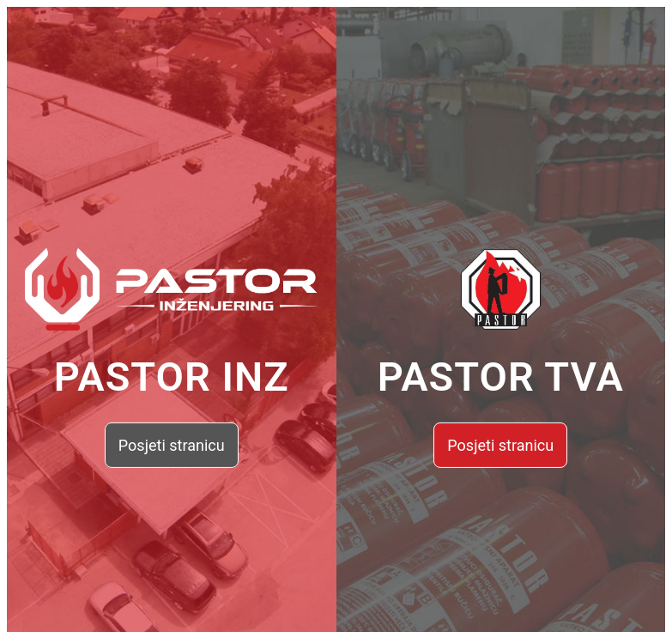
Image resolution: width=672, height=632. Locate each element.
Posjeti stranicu (172, 445)
